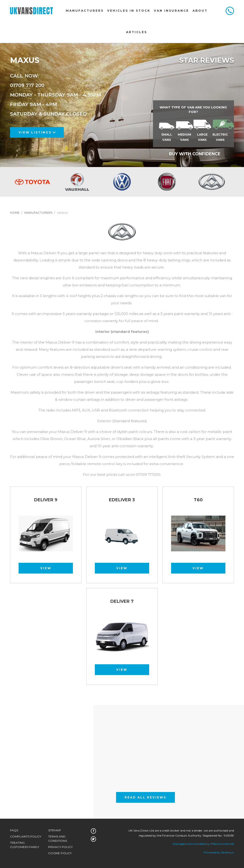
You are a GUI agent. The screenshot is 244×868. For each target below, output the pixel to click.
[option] (32, 182)
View (46, 568)
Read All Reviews (145, 797)
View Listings (37, 132)
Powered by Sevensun (219, 852)
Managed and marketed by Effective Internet (203, 844)
